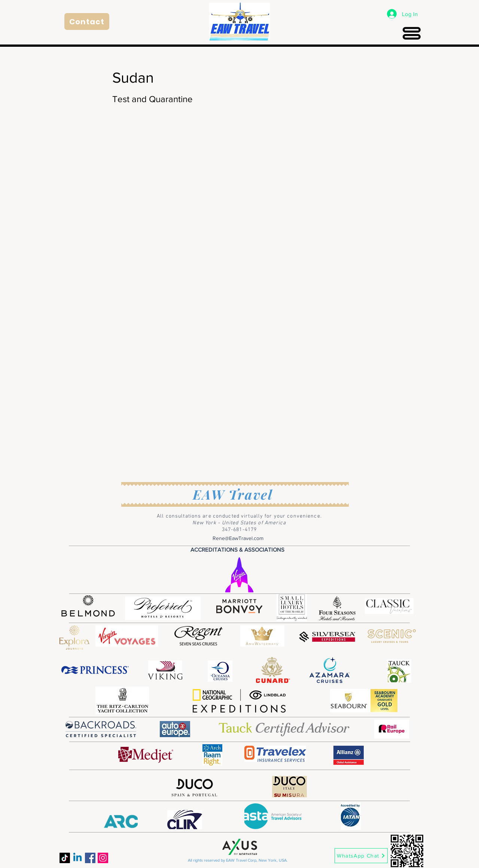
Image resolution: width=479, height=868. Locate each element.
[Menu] (411, 33)
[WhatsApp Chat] (361, 856)
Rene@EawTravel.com (238, 538)
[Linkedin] (77, 858)
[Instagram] (103, 858)
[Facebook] (90, 858)
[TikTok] (65, 858)
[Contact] (87, 22)
